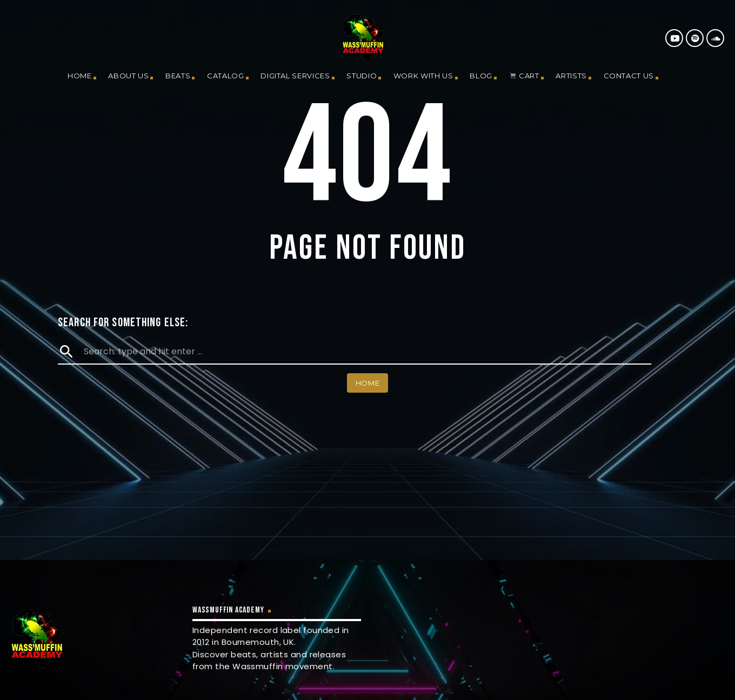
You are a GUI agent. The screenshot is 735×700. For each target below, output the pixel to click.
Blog (481, 76)
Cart (524, 76)
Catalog (226, 76)
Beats (178, 76)
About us (128, 76)
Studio (362, 76)
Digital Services (295, 76)
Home (80, 76)
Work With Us (423, 76)
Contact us (629, 76)
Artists (571, 76)
